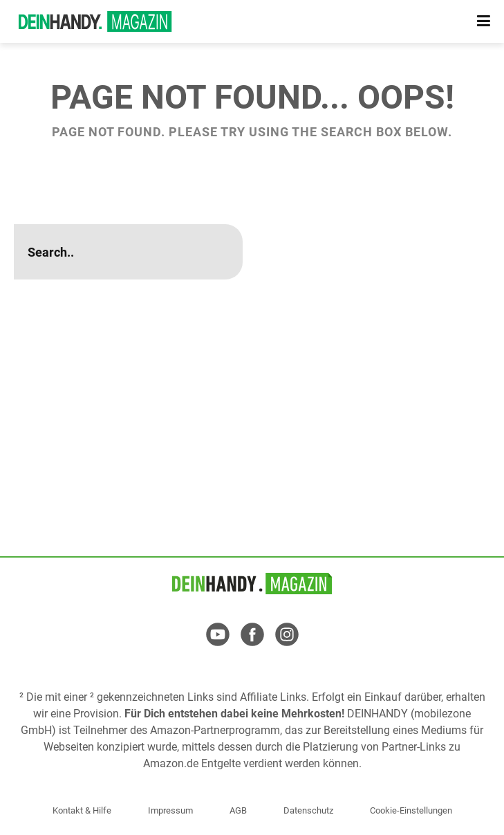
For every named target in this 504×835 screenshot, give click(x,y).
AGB (238, 810)
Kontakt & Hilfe (82, 810)
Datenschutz (308, 810)
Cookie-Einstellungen (411, 810)
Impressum (170, 810)
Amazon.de (171, 763)
